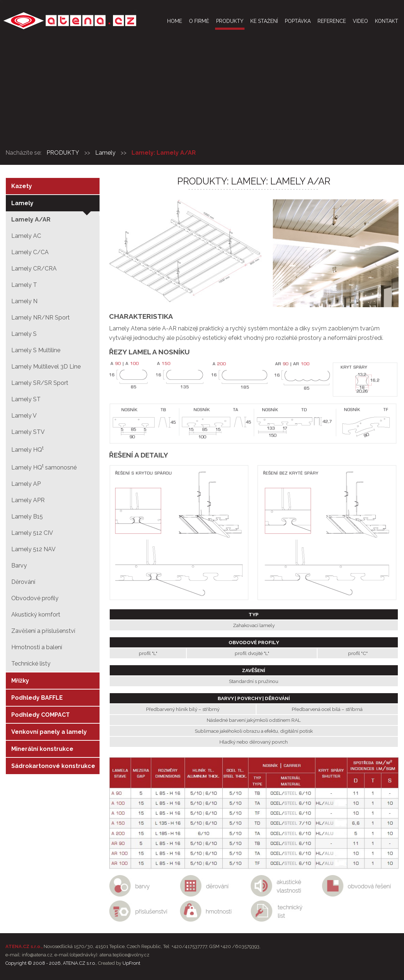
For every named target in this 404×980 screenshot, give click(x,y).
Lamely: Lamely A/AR (164, 153)
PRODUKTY (63, 153)
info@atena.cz (37, 955)
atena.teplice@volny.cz (124, 955)
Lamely (105, 153)
